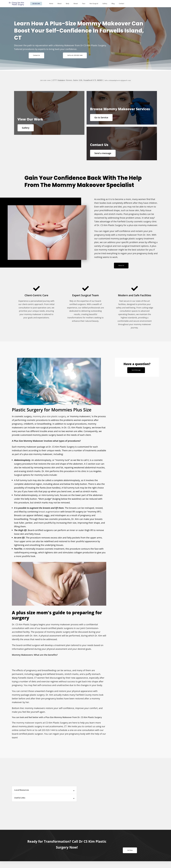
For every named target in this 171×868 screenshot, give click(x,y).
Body (68, 4)
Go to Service (103, 117)
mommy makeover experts (30, 727)
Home (51, 4)
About (59, 4)
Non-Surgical (94, 4)
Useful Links (20, 802)
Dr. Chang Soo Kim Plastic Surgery (16, 4)
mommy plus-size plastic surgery (49, 421)
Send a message (105, 155)
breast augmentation (49, 516)
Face (84, 4)
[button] (44, 795)
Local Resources (22, 795)
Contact (121, 4)
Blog (113, 4)
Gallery (105, 4)
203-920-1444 (42, 80)
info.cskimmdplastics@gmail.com (119, 80)
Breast (76, 4)
